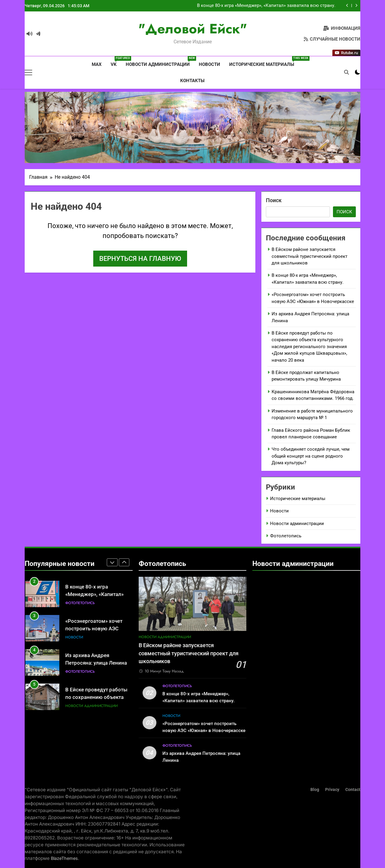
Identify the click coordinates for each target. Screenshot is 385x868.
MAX (96, 64)
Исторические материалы (264, 62)
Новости (209, 64)
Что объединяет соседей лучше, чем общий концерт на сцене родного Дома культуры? (311, 456)
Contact (353, 790)
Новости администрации (160, 62)
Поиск (274, 200)
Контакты (192, 81)
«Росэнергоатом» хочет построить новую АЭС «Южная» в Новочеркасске (98, 629)
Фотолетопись (286, 536)
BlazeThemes (64, 858)
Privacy (332, 790)
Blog (315, 790)
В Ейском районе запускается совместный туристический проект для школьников (310, 256)
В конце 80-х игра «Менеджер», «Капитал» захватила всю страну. (266, 6)
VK (116, 62)
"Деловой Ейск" (193, 29)
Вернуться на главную (140, 259)
